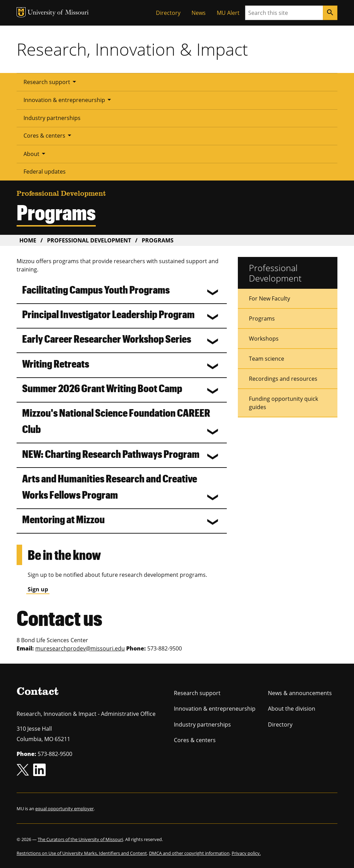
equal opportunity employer (64, 809)
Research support (51, 82)
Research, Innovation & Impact (132, 49)
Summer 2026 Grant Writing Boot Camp (102, 388)
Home (28, 240)
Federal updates (45, 172)
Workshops (264, 339)
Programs (262, 318)
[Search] (330, 13)
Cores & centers (49, 135)
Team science (267, 359)
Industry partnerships (52, 118)
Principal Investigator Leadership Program (108, 314)
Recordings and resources (283, 379)
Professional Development (89, 240)
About (36, 154)
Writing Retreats (56, 363)
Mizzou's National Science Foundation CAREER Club (116, 421)
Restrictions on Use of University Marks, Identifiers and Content (82, 853)
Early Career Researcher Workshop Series (107, 338)
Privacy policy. (246, 853)
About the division (292, 709)
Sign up (38, 589)
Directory (168, 13)
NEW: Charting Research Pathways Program (111, 454)
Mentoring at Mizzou (63, 519)
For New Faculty (269, 298)
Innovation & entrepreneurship (68, 100)
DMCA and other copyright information (189, 853)
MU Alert (228, 13)
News (199, 13)
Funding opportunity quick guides (283, 403)
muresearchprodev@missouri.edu (80, 648)
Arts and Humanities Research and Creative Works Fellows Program (110, 486)
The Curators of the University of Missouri (80, 839)
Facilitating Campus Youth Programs (96, 289)
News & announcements (300, 693)
